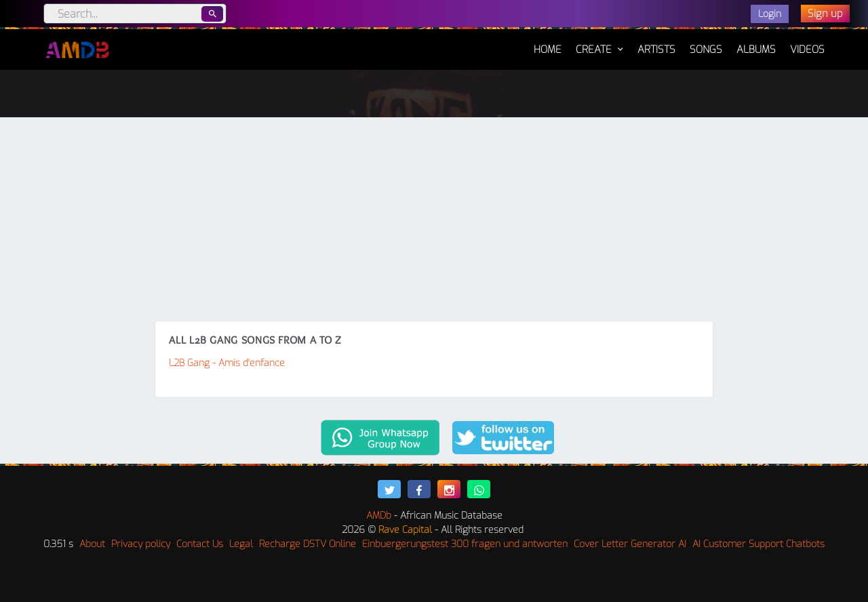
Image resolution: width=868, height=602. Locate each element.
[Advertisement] (434, 219)
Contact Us (200, 544)
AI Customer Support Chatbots (758, 544)
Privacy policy (141, 544)
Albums (756, 49)
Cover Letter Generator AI (630, 544)
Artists (656, 49)
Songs (706, 49)
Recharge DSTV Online (308, 544)
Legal (241, 544)
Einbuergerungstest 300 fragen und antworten (465, 544)
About (92, 544)
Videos (807, 49)
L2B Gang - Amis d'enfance (227, 363)
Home (548, 43)
